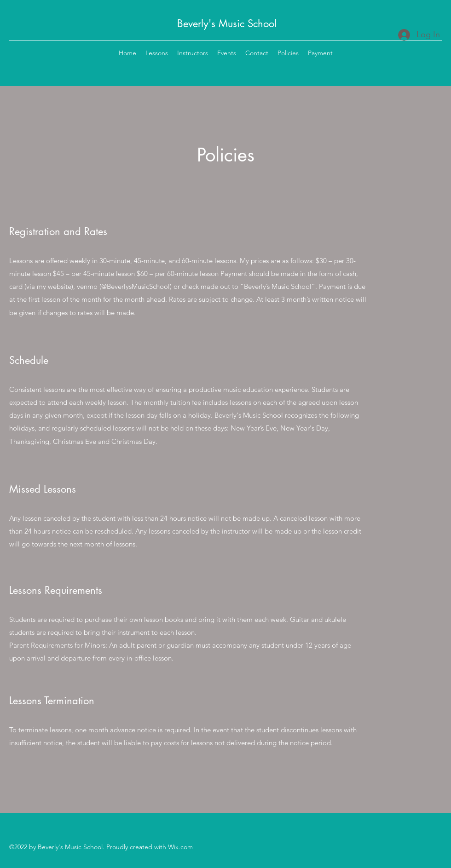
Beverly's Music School (227, 23)
